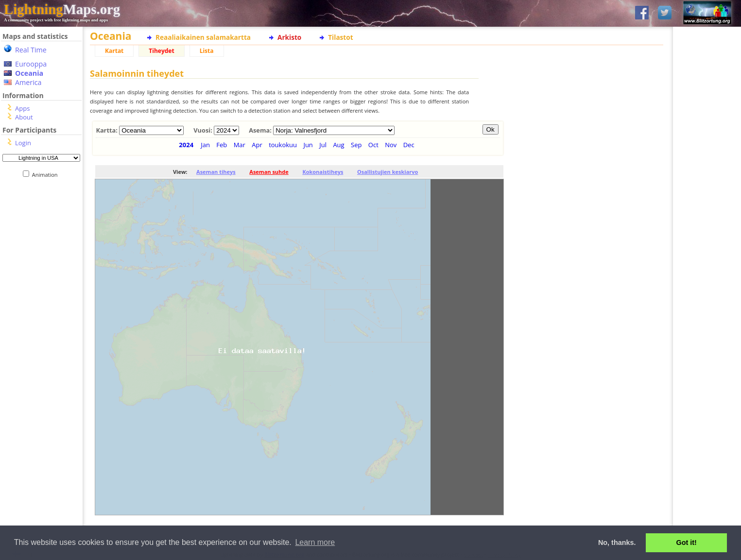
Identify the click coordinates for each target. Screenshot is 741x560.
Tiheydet (161, 51)
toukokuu (283, 145)
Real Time (31, 50)
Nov (391, 145)
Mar (240, 145)
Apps (22, 108)
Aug (338, 145)
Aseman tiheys (216, 172)
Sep (356, 145)
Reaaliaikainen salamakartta (203, 37)
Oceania (29, 73)
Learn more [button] (315, 542)
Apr (257, 145)
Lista (207, 51)
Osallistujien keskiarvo (388, 172)
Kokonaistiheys (323, 172)
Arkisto (289, 37)
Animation (47, 175)
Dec (409, 145)
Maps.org (62, 9)
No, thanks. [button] (617, 543)
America (28, 82)
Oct (373, 145)
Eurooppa (31, 64)
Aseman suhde (269, 172)
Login (23, 143)
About (24, 117)
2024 (186, 145)
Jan (205, 145)
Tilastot (340, 37)
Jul (323, 145)
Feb (222, 145)
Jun (308, 145)
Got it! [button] (687, 543)
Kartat (114, 51)
